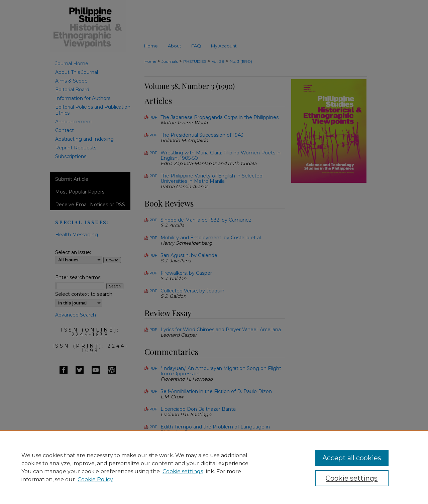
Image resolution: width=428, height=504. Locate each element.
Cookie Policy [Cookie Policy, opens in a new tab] (95, 479)
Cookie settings (183, 471)
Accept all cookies (352, 458)
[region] (214, 467)
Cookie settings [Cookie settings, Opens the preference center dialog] (352, 478)
